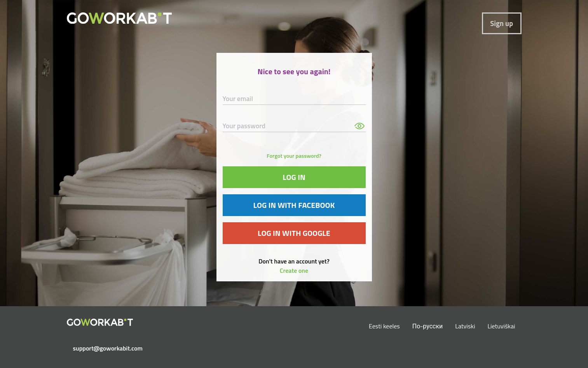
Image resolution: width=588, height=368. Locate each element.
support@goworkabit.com (103, 348)
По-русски (428, 326)
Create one (294, 270)
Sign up (502, 23)
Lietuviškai (501, 326)
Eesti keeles (384, 326)
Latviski (465, 326)
